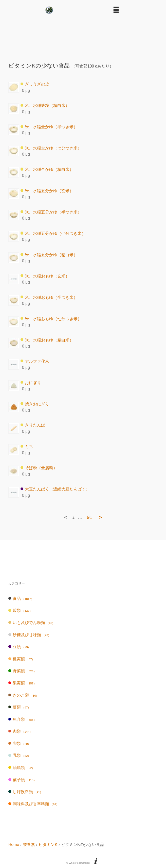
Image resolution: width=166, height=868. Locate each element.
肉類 (20, 731)
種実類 (22, 659)
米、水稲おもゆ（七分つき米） (51, 318)
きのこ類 (24, 695)
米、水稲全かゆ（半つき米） (49, 127)
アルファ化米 (35, 361)
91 (90, 517)
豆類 (20, 647)
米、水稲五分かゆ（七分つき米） (53, 233)
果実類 (22, 683)
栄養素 (29, 845)
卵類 (20, 743)
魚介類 (22, 719)
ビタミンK (48, 845)
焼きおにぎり (35, 404)
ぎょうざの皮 (35, 84)
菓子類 (22, 780)
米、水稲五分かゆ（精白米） (49, 255)
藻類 (20, 707)
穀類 (20, 610)
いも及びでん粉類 (32, 623)
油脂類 (22, 768)
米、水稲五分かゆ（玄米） (47, 191)
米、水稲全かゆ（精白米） (47, 169)
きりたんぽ (33, 425)
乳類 (20, 755)
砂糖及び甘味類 (30, 635)
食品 (21, 599)
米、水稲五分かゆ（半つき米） (51, 212)
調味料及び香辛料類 (34, 804)
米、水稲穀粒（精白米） (45, 105)
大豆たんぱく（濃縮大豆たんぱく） (55, 489)
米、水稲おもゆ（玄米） (45, 276)
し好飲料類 (26, 792)
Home (14, 845)
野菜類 (22, 671)
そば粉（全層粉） (39, 468)
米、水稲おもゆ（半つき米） (49, 297)
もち (27, 446)
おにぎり (31, 382)
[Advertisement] (83, 36)
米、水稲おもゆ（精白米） (47, 340)
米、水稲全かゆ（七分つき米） (51, 148)
